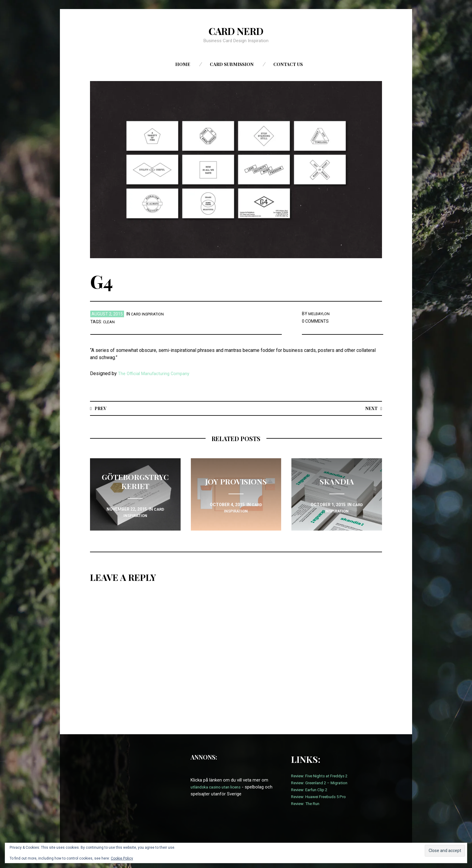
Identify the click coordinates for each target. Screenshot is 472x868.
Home (183, 64)
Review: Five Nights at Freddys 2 (323, 776)
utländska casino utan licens (219, 787)
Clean (109, 322)
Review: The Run (307, 804)
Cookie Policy (122, 858)
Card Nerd (236, 30)
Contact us (288, 64)
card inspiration (149, 314)
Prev (101, 408)
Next (370, 408)
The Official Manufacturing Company (156, 373)
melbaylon (320, 314)
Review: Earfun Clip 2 (312, 790)
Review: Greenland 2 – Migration (323, 783)
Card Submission (232, 64)
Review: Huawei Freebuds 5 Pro (322, 797)
